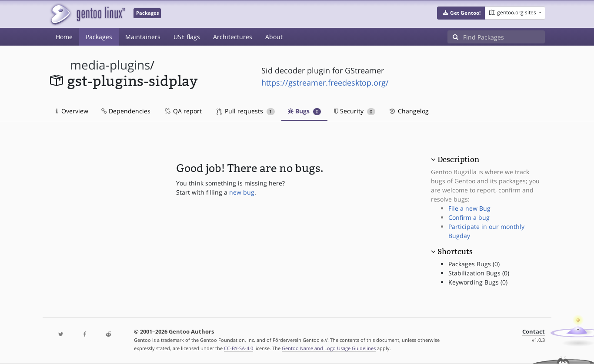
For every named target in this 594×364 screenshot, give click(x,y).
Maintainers (143, 37)
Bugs (305, 111)
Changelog (409, 111)
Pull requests (246, 111)
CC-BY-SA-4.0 (239, 348)
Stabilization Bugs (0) (479, 273)
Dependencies (126, 111)
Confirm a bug (469, 217)
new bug (242, 192)
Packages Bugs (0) (474, 264)
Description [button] (458, 159)
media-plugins (110, 65)
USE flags (187, 37)
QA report (183, 111)
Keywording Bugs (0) (478, 282)
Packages (99, 37)
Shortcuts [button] (455, 251)
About (274, 37)
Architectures (233, 37)
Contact (534, 332)
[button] (461, 13)
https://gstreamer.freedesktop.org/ (325, 83)
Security (355, 111)
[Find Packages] (504, 37)
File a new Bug (469, 208)
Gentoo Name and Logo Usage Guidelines (329, 348)
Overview (72, 111)
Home (64, 37)
